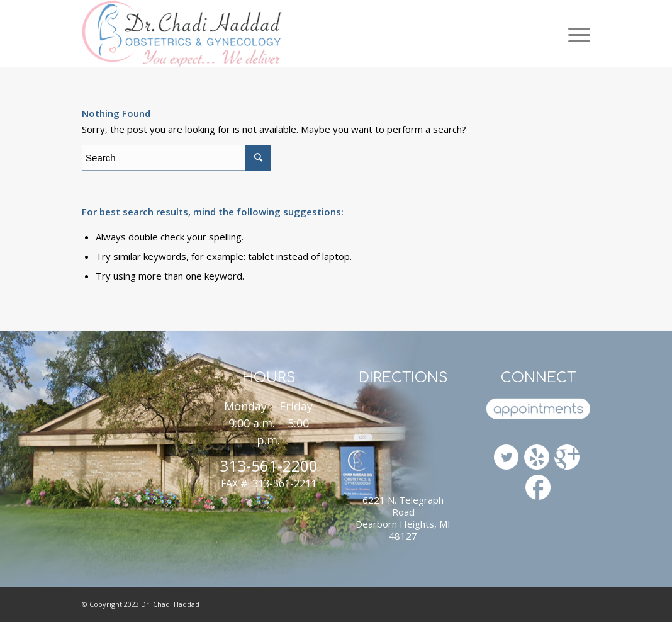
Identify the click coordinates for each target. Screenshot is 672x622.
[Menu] (574, 34)
